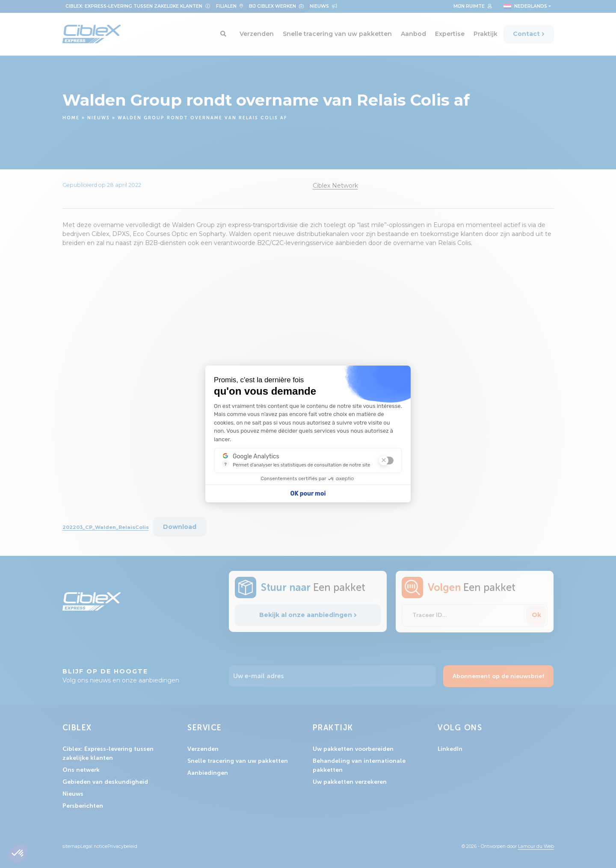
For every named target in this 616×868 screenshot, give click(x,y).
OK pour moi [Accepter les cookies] (308, 494)
